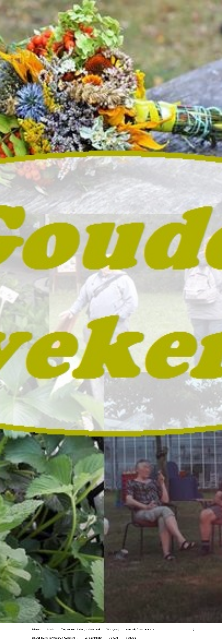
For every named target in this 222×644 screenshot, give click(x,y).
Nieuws (37, 629)
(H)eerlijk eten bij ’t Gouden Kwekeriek (55, 638)
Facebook (130, 638)
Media (51, 629)
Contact (113, 638)
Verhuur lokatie (93, 638)
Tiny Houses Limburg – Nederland (80, 629)
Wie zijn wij (113, 629)
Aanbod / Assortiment (140, 629)
